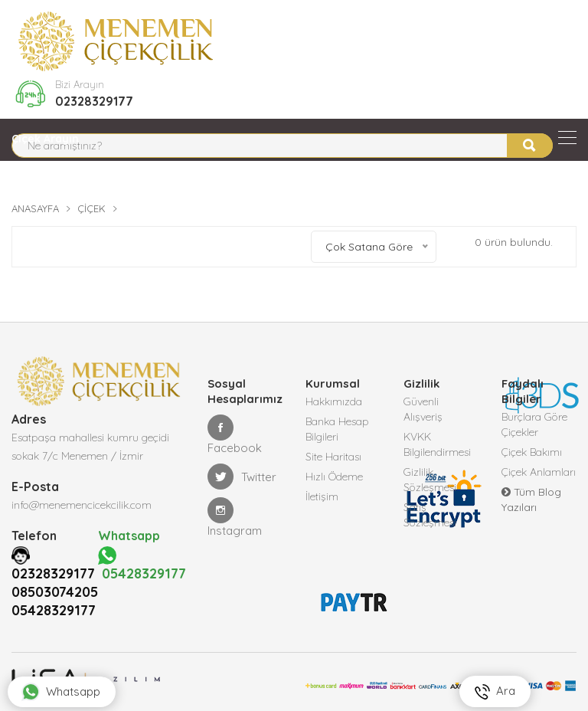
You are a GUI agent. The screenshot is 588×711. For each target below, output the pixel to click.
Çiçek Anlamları (539, 472)
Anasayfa (35, 208)
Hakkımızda (334, 401)
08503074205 (55, 592)
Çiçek (91, 208)
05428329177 (54, 610)
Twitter (242, 477)
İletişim (322, 496)
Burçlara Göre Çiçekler (534, 424)
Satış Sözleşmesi (430, 515)
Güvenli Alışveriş (423, 409)
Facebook (235, 435)
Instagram (235, 518)
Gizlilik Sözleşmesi (430, 480)
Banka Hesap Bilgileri (337, 429)
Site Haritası (333, 457)
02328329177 (94, 101)
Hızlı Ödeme (334, 477)
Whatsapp (61, 692)
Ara (495, 691)
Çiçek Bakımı (532, 452)
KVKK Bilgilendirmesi (437, 444)
